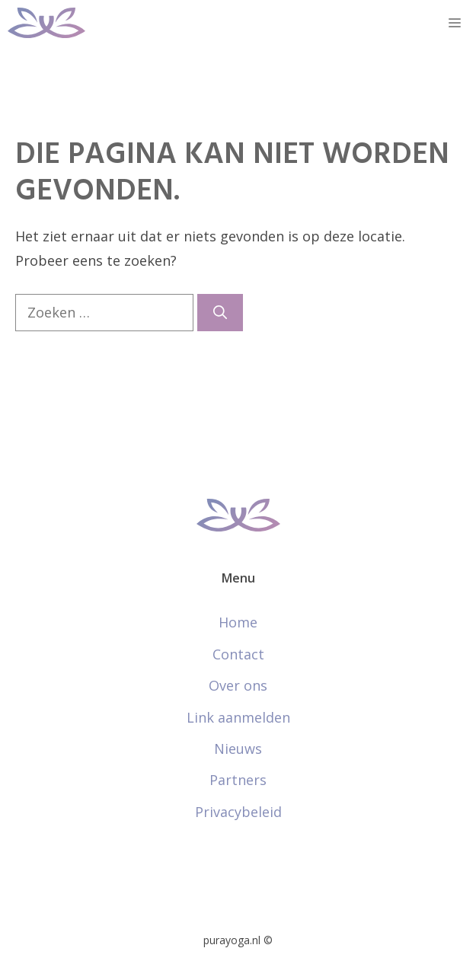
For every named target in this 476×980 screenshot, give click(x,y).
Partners (238, 780)
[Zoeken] (220, 313)
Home (238, 622)
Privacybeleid (238, 812)
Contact (238, 654)
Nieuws (238, 749)
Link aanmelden (238, 717)
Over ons (238, 685)
